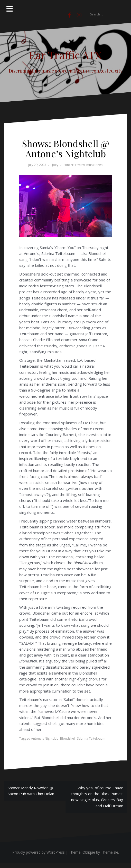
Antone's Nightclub (45, 738)
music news (95, 165)
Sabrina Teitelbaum (91, 738)
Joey (55, 165)
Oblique (89, 852)
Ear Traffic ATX (65, 55)
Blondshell (68, 738)
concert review (74, 165)
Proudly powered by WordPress (39, 852)
